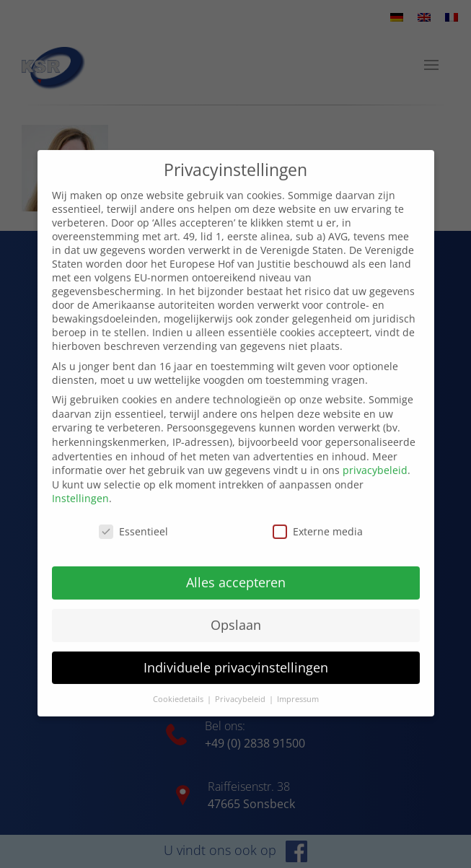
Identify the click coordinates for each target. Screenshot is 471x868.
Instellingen (80, 483)
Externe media (318, 516)
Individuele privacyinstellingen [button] (236, 652)
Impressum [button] (298, 683)
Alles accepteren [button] (236, 566)
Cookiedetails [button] (179, 683)
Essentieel (133, 516)
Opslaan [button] (236, 609)
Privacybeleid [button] (241, 683)
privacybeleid (375, 454)
